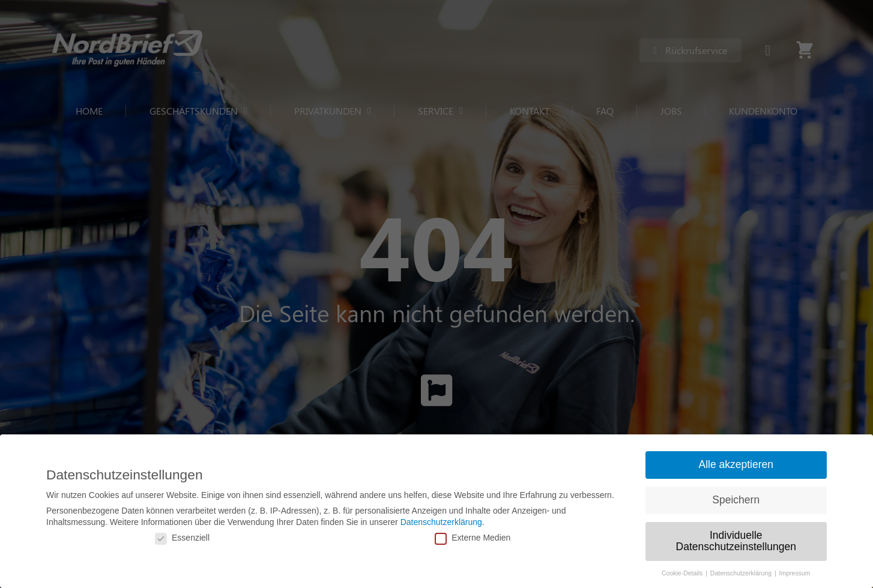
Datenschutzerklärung (441, 522)
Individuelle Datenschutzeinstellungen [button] (736, 541)
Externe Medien (473, 538)
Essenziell (182, 538)
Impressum (795, 573)
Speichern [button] (736, 500)
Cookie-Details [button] (683, 573)
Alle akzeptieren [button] (736, 464)
